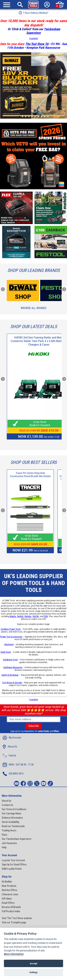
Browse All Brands (33, 308)
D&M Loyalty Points (12, 869)
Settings (33, 972)
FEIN (46, 616)
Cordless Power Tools (11, 629)
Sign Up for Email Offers (14, 865)
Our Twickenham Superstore (17, 839)
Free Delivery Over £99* (34, 13)
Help (4, 847)
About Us (10, 747)
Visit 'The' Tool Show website (17, 918)
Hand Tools (6, 652)
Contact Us (7, 805)
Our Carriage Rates (12, 813)
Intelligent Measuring (13, 667)
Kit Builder (7, 882)
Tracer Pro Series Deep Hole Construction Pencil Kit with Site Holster (30, 475)
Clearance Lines (10, 894)
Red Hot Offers (10, 890)
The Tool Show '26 (37, 44)
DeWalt (20, 616)
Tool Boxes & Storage (12, 683)
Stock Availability (10, 822)
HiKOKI (36, 616)
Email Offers (8, 903)
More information (14, 954)
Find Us (9, 756)
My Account (12, 738)
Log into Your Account (13, 860)
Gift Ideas (7, 899)
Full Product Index (11, 911)
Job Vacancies (9, 843)
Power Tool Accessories (11, 637)
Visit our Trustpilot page (14, 922)
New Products (9, 886)
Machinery (9, 644)
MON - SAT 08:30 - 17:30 (18, 765)
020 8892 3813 (13, 774)
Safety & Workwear (10, 675)
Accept (33, 963)
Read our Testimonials (13, 826)
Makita (13, 616)
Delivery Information (12, 818)
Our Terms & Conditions (14, 809)
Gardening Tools (10, 660)
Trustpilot (34, 38)
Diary (4, 835)
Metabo (28, 616)
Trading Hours (9, 830)
